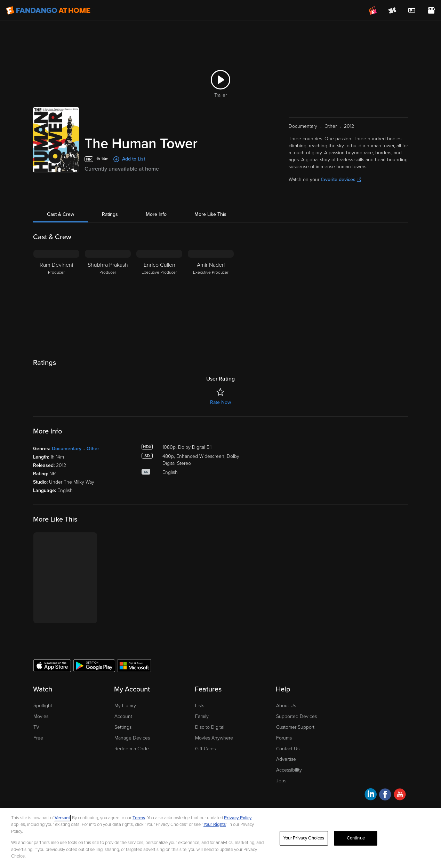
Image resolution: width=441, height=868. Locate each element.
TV (36, 727)
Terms (139, 818)
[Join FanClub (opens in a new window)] (373, 10)
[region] (220, 838)
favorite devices (341, 179)
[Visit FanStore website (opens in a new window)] (431, 10)
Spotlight (43, 706)
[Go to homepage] (48, 10)
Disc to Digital (210, 727)
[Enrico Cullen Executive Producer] (159, 294)
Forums (284, 738)
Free (38, 738)
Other (93, 449)
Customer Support (295, 727)
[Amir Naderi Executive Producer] (211, 294)
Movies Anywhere (214, 738)
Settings (123, 727)
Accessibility (289, 770)
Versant (62, 818)
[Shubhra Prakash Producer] (108, 294)
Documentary (67, 449)
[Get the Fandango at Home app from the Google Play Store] (94, 665)
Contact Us (288, 749)
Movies (41, 716)
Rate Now (220, 402)
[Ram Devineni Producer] (56, 294)
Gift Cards (205, 749)
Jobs (281, 781)
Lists (200, 706)
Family (202, 716)
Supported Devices (296, 716)
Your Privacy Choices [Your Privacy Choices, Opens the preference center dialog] (304, 838)
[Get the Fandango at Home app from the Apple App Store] (52, 665)
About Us (286, 706)
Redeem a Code (132, 749)
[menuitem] (412, 10)
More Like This (210, 214)
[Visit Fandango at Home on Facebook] (385, 795)
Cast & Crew (61, 214)
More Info (156, 214)
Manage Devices (132, 738)
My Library (125, 706)
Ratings (110, 214)
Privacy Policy (238, 818)
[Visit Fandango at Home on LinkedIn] (371, 795)
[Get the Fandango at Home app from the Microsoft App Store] (134, 665)
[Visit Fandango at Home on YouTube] (400, 795)
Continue (356, 838)
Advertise (286, 759)
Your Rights (215, 824)
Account (123, 716)
